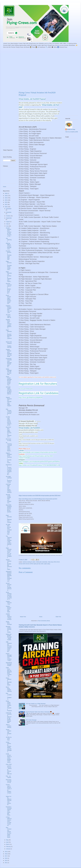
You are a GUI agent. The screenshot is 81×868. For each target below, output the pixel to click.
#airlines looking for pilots (29, 562)
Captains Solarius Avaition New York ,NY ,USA (9, 309)
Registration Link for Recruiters (38, 384)
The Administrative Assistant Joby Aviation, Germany (9, 541)
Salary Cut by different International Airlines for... (9, 801)
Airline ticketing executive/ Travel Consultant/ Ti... (9, 596)
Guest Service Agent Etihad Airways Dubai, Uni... (8, 299)
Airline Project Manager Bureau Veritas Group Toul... (9, 381)
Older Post (58, 617)
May (7, 840)
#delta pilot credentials (42, 562)
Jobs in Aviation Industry (8, 726)
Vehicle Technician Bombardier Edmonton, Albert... (9, 564)
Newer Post (23, 617)
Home (41, 617)
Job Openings (9, 240)
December (9, 209)
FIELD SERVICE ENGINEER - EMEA (9, 681)
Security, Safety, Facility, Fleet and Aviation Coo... (8, 499)
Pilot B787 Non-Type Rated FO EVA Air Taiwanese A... (9, 432)
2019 (6, 852)
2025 (6, 196)
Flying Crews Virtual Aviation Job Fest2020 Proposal (9, 706)
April (7, 842)
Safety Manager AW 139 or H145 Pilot (9, 372)
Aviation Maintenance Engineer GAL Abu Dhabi (9, 353)
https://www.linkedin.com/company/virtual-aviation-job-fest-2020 (38, 452)
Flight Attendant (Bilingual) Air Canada (9, 519)
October (8, 216)
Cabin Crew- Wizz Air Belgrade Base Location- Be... (9, 672)
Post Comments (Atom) (44, 621)
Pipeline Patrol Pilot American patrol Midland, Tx (9, 324)
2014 (6, 860)
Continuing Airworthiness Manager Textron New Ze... (9, 363)
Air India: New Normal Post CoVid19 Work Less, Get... (9, 529)
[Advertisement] (20, 69)
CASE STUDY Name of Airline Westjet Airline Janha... (9, 758)
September (9, 218)
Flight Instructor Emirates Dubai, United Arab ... (9, 265)
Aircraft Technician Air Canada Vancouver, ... (9, 587)
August (8, 222)
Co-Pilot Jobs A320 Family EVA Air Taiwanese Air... (9, 421)
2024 (6, 198)
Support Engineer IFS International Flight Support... (9, 402)
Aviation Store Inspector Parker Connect (9, 617)
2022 (6, 202)
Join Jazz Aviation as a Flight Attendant (36, 704)
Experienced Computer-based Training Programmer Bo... (9, 470)
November (9, 212)
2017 (6, 856)
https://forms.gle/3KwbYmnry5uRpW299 (31, 398)
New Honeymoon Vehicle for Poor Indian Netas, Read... (9, 832)
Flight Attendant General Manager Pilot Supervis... (9, 335)
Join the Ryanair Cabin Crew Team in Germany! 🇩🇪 (39, 712)
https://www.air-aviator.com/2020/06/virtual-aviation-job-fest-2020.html (40, 496)
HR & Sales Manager (31, 720)
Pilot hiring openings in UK (8, 781)
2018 (6, 854)
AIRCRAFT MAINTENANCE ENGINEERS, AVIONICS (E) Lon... (9, 576)
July (7, 224)
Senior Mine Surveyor (9, 623)
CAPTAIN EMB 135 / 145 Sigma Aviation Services (9, 488)
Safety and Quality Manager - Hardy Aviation (9, 637)
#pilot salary (47, 564)
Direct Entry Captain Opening (9, 689)
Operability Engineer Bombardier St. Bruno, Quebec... (9, 509)
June (8, 226)
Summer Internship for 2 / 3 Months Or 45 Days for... (9, 288)
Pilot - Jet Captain (8, 777)
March (8, 844)
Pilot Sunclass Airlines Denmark (9, 412)
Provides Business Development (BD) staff (9, 255)
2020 (6, 207)
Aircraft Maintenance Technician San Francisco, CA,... (9, 232)
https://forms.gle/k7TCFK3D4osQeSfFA (26, 389)
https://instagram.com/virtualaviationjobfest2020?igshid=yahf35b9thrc (39, 462)
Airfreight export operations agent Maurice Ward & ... (9, 391)
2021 (6, 204)
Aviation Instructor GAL (9, 603)
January (8, 849)
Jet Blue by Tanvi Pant (9, 739)
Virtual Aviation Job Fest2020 (9, 732)
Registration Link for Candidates (39, 393)
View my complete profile (72, 132)
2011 (6, 863)
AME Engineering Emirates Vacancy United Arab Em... (9, 647)
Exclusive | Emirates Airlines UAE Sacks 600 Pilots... (9, 811)
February (9, 847)
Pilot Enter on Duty (8, 440)
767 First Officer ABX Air (8, 316)
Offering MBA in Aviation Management (9, 246)
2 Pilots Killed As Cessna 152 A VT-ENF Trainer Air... (9, 821)
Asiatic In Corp (71, 129)
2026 (6, 193)
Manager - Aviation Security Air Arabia (9, 629)
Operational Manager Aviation (9, 664)
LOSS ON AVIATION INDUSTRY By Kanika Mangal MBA (9, 718)
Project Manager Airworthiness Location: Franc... (9, 657)
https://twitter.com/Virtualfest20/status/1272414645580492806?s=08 (39, 465)
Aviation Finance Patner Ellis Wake (8, 609)
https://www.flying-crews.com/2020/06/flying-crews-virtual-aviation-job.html (38, 499)
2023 (6, 200)
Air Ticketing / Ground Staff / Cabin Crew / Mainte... (9, 447)
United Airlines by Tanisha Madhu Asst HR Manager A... (9, 747)
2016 (6, 858)
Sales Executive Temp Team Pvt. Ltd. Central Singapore (9, 553)
